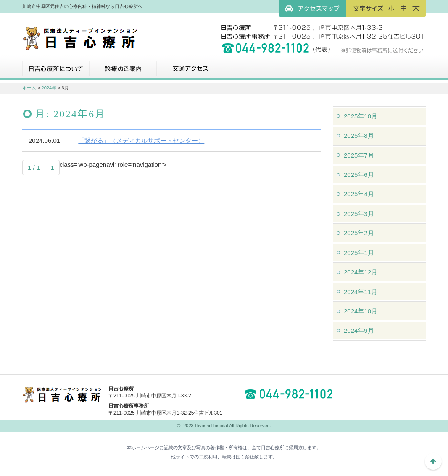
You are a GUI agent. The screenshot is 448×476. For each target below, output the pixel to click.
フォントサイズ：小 (391, 8)
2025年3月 (359, 214)
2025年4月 (359, 194)
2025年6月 (359, 175)
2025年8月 (359, 135)
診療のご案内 (123, 72)
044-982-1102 (291, 394)
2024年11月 (361, 292)
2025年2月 (359, 233)
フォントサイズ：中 (403, 8)
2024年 (49, 88)
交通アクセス (190, 72)
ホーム (29, 88)
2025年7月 (359, 155)
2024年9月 (359, 330)
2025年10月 (361, 116)
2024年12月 (361, 272)
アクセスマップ (312, 8)
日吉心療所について (56, 72)
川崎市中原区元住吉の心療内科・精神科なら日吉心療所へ (80, 38)
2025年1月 (359, 253)
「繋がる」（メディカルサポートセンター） (141, 141)
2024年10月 (361, 311)
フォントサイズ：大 (416, 8)
